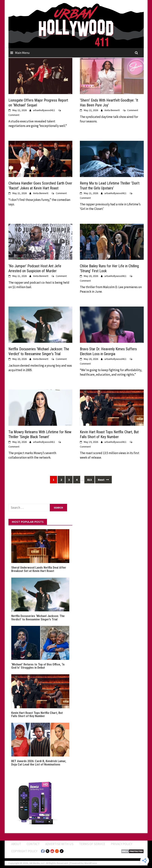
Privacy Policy (122, 844)
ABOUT (16, 844)
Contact (33, 844)
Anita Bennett (112, 110)
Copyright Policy (24, 851)
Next (103, 480)
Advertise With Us (59, 844)
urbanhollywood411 (44, 110)
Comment (14, 115)
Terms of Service (92, 844)
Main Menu (22, 53)
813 (89, 480)
